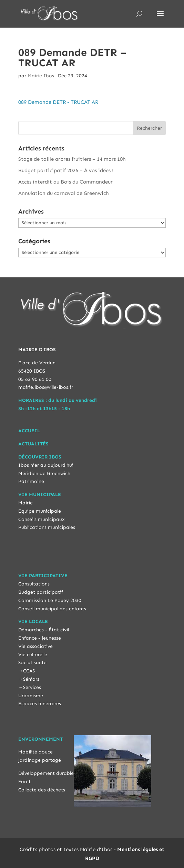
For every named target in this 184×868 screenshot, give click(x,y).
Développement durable (46, 773)
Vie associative (35, 646)
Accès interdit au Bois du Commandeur (65, 182)
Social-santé (32, 663)
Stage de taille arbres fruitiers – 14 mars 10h (72, 159)
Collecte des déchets (42, 790)
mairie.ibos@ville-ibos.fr (46, 387)
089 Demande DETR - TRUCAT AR (58, 102)
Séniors (31, 679)
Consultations (34, 584)
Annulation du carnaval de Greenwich (64, 193)
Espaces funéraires (40, 704)
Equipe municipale (40, 511)
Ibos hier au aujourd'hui (46, 465)
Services (32, 687)
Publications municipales (47, 527)
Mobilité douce (35, 752)
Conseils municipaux (42, 519)
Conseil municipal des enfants (52, 609)
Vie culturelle (33, 655)
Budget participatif (41, 592)
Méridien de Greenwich (44, 474)
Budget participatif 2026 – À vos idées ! (66, 170)
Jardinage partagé (40, 760)
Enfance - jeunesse (40, 638)
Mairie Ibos (41, 76)
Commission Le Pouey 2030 (50, 600)
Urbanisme (31, 696)
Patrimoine (31, 481)
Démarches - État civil (44, 630)
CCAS (29, 671)
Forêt (24, 782)
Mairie (25, 503)
